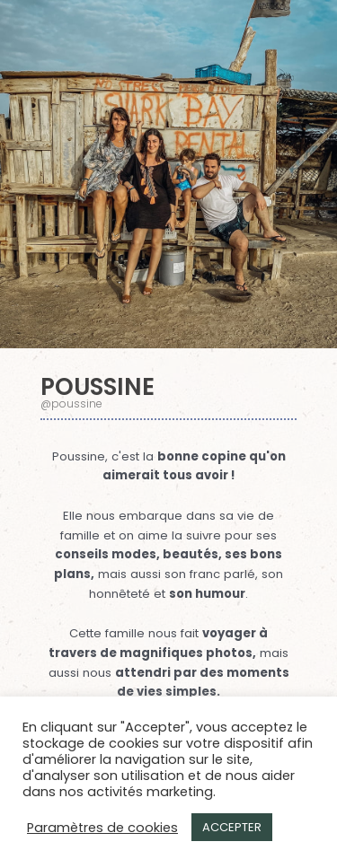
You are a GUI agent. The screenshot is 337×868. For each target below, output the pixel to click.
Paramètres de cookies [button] (102, 828)
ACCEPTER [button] (232, 827)
